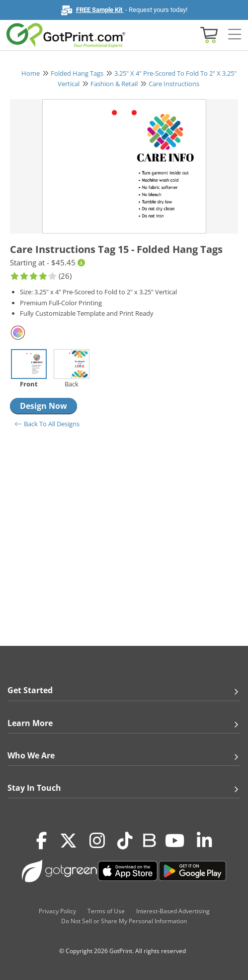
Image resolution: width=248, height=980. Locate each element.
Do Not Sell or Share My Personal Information (124, 921)
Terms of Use (106, 911)
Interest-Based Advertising (173, 911)
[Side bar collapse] (235, 35)
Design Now (43, 406)
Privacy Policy (57, 911)
